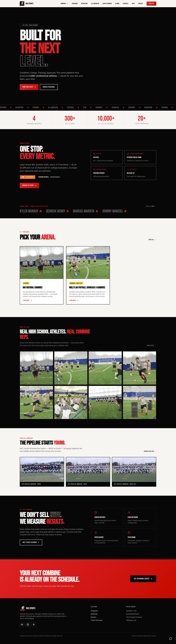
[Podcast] (34, 625)
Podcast (141, 4)
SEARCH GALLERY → (150, 451)
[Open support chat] (171, 639)
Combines (64, 4)
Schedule (126, 4)
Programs (75, 4)
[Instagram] (28, 625)
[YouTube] (22, 625)
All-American (95, 4)
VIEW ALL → (152, 240)
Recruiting (84, 4)
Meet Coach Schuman (31, 542)
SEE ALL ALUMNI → (151, 206)
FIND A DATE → (151, 346)
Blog (133, 4)
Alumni (117, 4)
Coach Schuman (107, 4)
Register (151, 4)
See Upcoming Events (143, 579)
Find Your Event (29, 87)
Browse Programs (49, 87)
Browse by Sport (29, 185)
